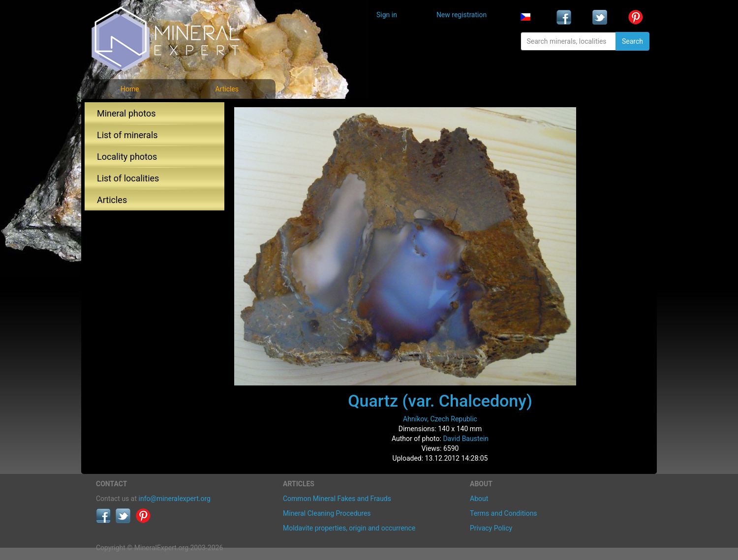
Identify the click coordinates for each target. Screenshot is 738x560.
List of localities (128, 178)
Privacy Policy (491, 528)
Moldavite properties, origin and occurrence (349, 528)
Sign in (387, 15)
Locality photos (127, 157)
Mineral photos (126, 113)
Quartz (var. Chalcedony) (440, 401)
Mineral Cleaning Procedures (327, 513)
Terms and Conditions (504, 513)
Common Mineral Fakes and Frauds (337, 499)
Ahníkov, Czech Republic (440, 419)
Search (632, 41)
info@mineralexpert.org (175, 499)
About (479, 499)
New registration (461, 15)
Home (130, 89)
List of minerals (127, 135)
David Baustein (466, 439)
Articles (227, 89)
